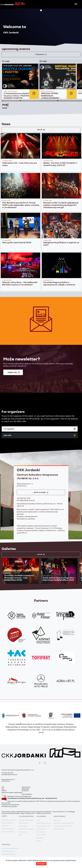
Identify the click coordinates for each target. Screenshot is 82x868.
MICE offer (40, 442)
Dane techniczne (41, 830)
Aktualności (5, 824)
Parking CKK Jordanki (8, 830)
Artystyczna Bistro (59, 827)
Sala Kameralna (23, 824)
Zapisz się (14, 373)
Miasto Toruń (57, 818)
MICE (20, 833)
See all (41, 128)
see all (41, 553)
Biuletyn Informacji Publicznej (19, 795)
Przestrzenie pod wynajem (26, 818)
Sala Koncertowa (24, 821)
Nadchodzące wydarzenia (9, 818)
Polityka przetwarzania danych (10, 847)
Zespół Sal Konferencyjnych (27, 827)
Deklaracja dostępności (8, 850)
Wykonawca (40, 836)
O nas (38, 818)
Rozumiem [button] (41, 864)
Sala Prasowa (23, 830)
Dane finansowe (41, 827)
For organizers (40, 435)
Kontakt (39, 839)
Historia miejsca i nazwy (43, 824)
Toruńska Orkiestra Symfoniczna (63, 824)
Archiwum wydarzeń (7, 821)
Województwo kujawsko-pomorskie (64, 821)
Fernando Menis (41, 833)
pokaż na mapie (41, 493)
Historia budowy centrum (44, 821)
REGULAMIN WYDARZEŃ (8, 853)
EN (3, 855)
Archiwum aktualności (8, 827)
